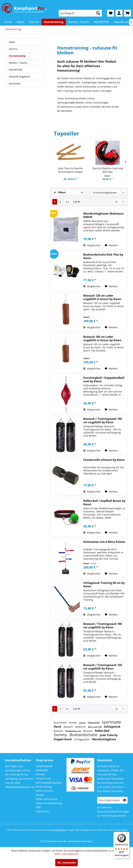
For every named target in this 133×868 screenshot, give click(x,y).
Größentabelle (44, 766)
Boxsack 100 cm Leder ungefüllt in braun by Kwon (102, 338)
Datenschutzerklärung (49, 803)
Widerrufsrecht (45, 791)
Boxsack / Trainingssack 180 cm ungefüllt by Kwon (103, 626)
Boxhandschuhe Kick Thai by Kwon (103, 256)
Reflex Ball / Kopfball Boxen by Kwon (104, 503)
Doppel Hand (63, 739)
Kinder (73, 723)
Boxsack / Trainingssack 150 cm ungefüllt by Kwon (103, 667)
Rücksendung (44, 787)
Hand (58, 727)
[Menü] (127, 834)
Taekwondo (94, 723)
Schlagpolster (82, 739)
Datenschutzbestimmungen (113, 812)
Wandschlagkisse (104, 739)
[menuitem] (80, 13)
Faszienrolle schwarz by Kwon (104, 460)
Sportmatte (61, 723)
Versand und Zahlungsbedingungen (49, 781)
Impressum (42, 811)
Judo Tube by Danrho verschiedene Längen (71, 170)
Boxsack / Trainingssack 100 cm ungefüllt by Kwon (103, 421)
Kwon (12, 42)
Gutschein (15, 83)
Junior (83, 723)
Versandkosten (59, 830)
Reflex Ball (102, 731)
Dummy (61, 735)
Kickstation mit (73, 731)
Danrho (13, 49)
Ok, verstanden (66, 863)
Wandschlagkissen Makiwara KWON (103, 215)
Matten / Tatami (18, 63)
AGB (38, 807)
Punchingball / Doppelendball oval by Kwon (104, 379)
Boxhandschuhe (84, 735)
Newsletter (42, 770)
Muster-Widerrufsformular (47, 797)
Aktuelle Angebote (19, 77)
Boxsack (68, 727)
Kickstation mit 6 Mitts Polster (104, 542)
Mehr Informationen (66, 854)
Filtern (60, 192)
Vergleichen (92, 245)
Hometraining (17, 56)
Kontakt (40, 774)
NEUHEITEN (16, 70)
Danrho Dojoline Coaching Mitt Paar (108, 170)
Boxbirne (81, 727)
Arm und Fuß (95, 727)
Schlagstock (112, 727)
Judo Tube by (109, 735)
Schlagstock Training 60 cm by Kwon (104, 585)
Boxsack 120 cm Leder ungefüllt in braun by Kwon (102, 297)
